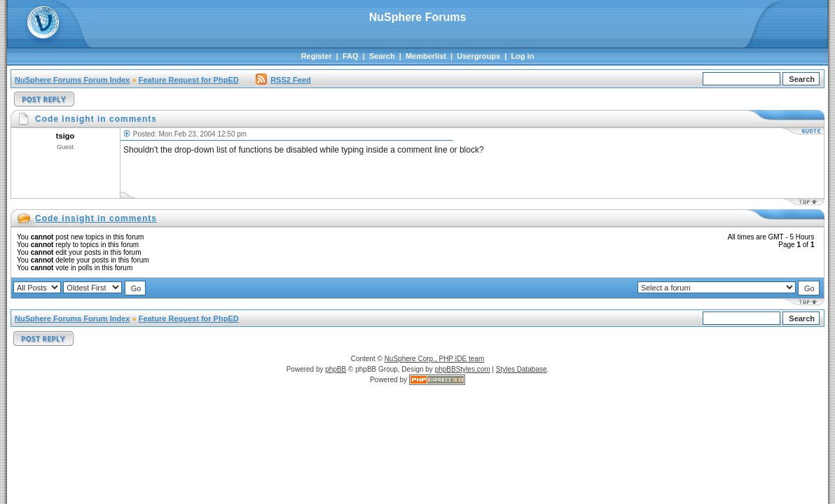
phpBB (336, 369)
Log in (522, 56)
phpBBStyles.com (463, 369)
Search (382, 56)
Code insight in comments (96, 218)
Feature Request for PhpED (189, 80)
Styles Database (522, 369)
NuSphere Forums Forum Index (72, 80)
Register (317, 56)
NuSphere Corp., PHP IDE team (435, 359)
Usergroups (478, 56)
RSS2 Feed (283, 80)
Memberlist (426, 56)
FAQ (351, 56)
